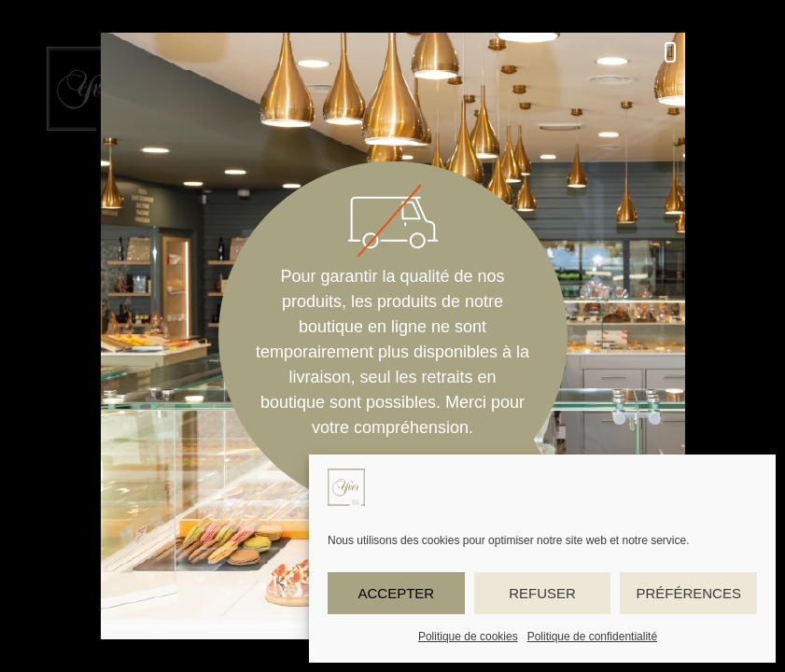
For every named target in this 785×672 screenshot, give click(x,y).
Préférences (688, 593)
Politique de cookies (468, 637)
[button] (670, 52)
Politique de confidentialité (592, 637)
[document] (392, 336)
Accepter (396, 593)
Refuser (542, 593)
